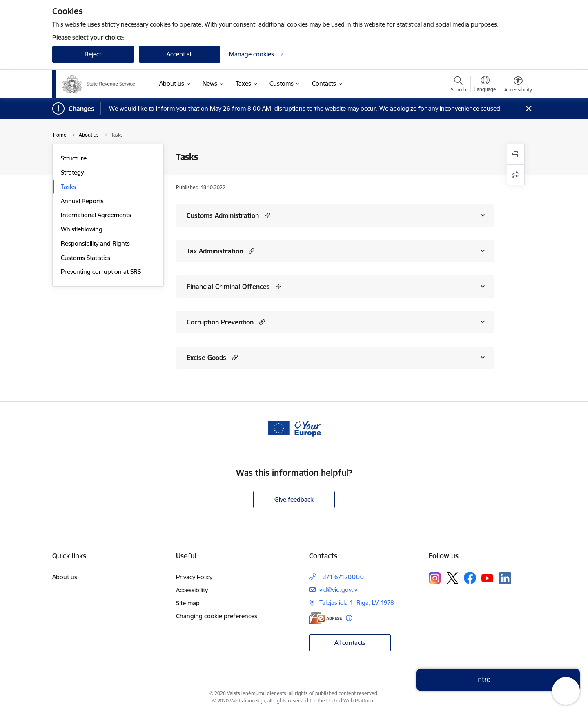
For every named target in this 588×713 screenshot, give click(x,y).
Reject (93, 54)
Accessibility (192, 590)
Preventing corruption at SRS (101, 272)
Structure (74, 158)
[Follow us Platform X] (452, 578)
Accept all (179, 54)
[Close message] (528, 109)
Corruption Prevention (220, 322)
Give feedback (294, 499)
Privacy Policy (194, 577)
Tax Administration (215, 251)
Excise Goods (206, 358)
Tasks (68, 187)
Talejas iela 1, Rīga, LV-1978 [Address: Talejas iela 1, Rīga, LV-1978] (357, 603)
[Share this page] (516, 175)
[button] (266, 215)
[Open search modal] (459, 85)
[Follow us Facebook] (470, 578)
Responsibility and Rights (95, 243)
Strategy (72, 172)
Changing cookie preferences (217, 616)
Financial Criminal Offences (228, 287)
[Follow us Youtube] (488, 578)
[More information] (349, 618)
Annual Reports (82, 201)
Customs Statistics (86, 258)
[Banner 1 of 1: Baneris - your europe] (294, 428)
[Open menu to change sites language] (485, 85)
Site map (188, 603)
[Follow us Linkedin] (505, 578)
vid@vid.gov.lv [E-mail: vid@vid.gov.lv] (338, 590)
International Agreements (96, 215)
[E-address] (325, 618)
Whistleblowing (82, 229)
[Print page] (516, 154)
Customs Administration (223, 215)
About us (65, 577)
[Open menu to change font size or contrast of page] (518, 85)
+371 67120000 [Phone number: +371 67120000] (342, 577)
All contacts (350, 643)
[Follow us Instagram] (435, 578)
